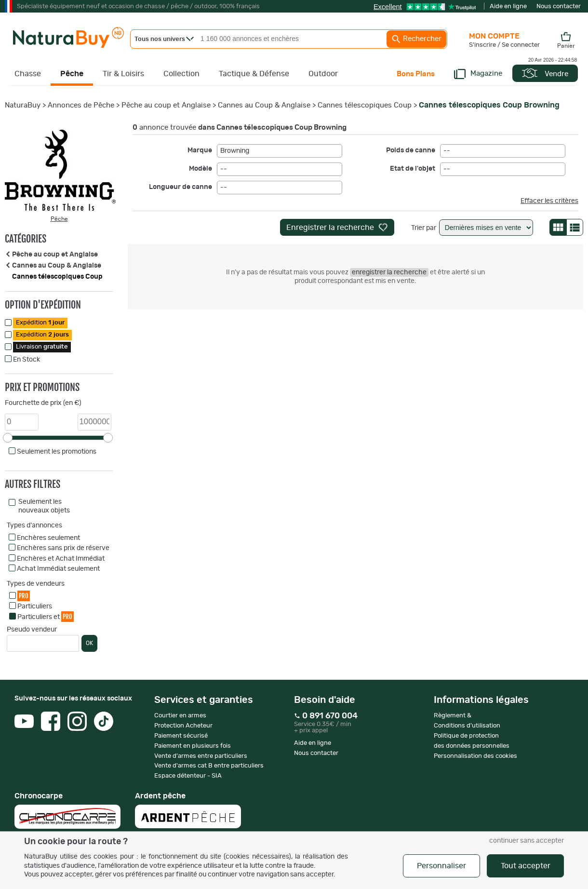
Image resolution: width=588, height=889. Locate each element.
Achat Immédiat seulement (58, 569)
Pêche (72, 74)
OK (89, 643)
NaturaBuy (23, 105)
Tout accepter (526, 866)
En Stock (27, 360)
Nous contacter (559, 7)
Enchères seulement (48, 538)
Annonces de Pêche (81, 105)
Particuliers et (46, 616)
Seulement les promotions (57, 452)
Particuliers (35, 606)
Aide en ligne (508, 7)
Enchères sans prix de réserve (63, 548)
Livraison (42, 347)
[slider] (8, 438)
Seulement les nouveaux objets (44, 506)
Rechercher (416, 39)
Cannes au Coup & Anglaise (264, 105)
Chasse (28, 74)
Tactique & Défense (254, 74)
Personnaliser (441, 866)
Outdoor (323, 74)
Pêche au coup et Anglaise (166, 105)
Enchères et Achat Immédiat (61, 559)
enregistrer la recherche (389, 272)
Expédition (40, 323)
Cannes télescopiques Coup (365, 105)
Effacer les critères (549, 201)
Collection (181, 74)
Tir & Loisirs (123, 74)
